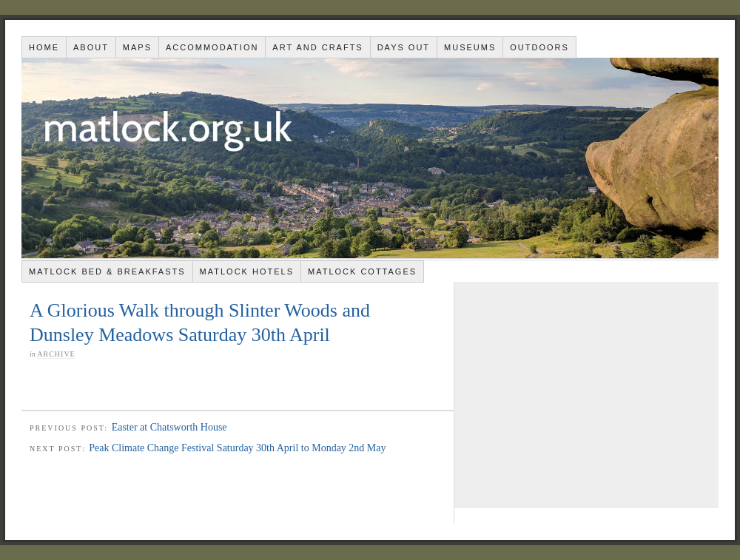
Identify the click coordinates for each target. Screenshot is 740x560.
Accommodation (212, 47)
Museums (470, 47)
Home (44, 47)
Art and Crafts (317, 47)
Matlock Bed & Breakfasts (107, 271)
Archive (56, 354)
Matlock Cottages (362, 271)
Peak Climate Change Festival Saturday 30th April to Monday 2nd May (237, 448)
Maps (137, 47)
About (91, 47)
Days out (404, 47)
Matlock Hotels (247, 271)
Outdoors (539, 47)
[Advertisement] (587, 394)
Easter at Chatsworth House (169, 427)
